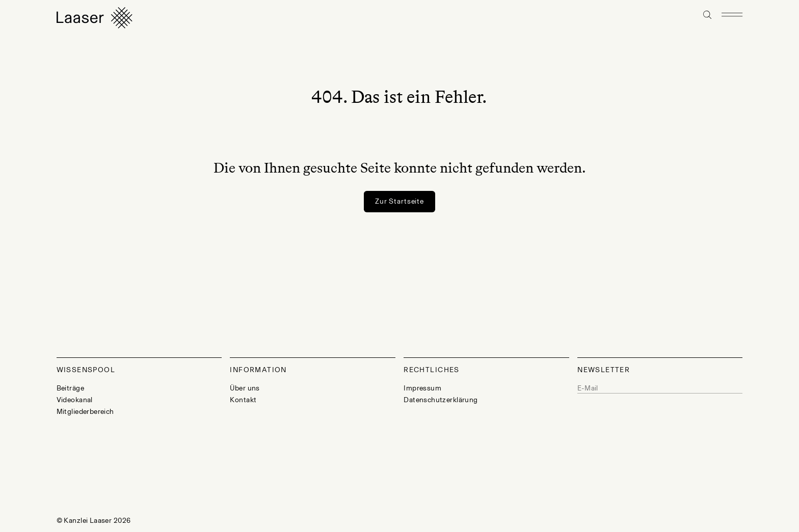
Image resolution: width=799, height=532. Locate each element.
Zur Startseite (400, 201)
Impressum (422, 388)
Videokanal (75, 400)
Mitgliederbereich (85, 412)
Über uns (245, 388)
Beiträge (70, 388)
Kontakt (243, 400)
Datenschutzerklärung (441, 400)
